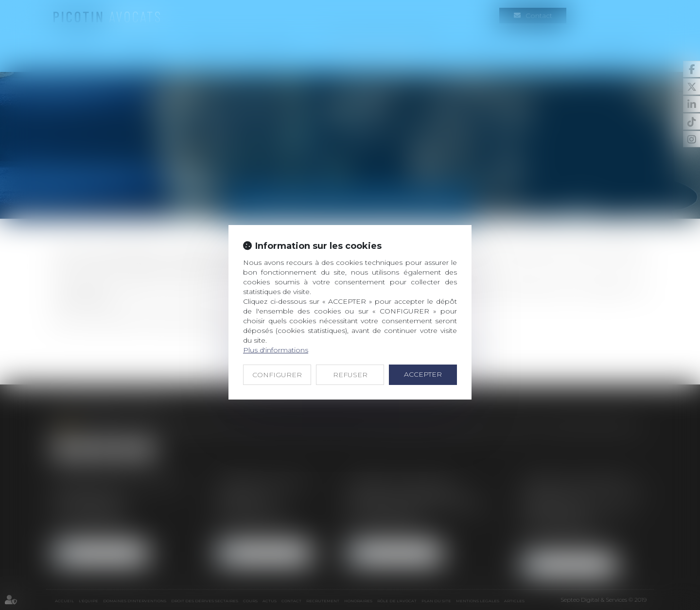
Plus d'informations (276, 350)
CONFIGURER (277, 375)
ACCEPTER (423, 374)
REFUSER (350, 375)
